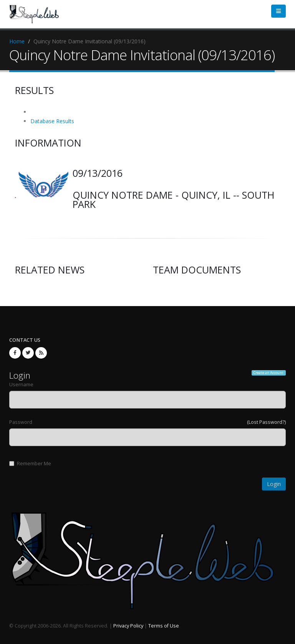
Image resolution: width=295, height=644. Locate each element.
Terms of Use (164, 626)
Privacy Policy (128, 626)
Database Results (52, 121)
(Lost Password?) (266, 422)
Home (17, 41)
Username (21, 385)
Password (21, 422)
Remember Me (30, 464)
